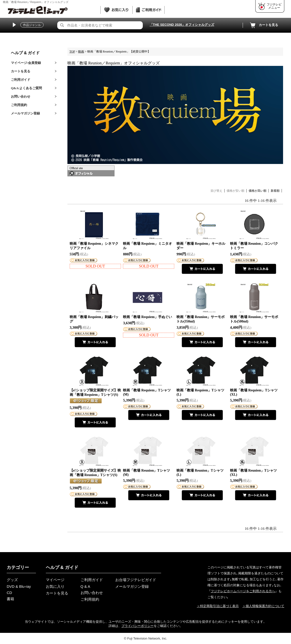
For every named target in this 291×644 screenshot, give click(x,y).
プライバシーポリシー (138, 626)
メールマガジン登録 (25, 113)
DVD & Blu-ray (19, 586)
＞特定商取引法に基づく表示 (218, 606)
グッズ (12, 580)
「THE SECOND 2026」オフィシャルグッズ (182, 25)
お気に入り (55, 586)
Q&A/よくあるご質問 (26, 88)
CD (9, 593)
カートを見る (263, 25)
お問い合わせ (21, 96)
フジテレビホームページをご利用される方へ (243, 591)
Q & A (85, 586)
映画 (81, 52)
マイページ (55, 580)
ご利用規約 (19, 105)
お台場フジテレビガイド (136, 580)
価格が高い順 (258, 191)
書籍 (10, 599)
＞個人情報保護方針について (263, 606)
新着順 (275, 191)
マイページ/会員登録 (26, 63)
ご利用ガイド (21, 80)
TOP (72, 52)
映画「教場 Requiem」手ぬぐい (147, 317)
